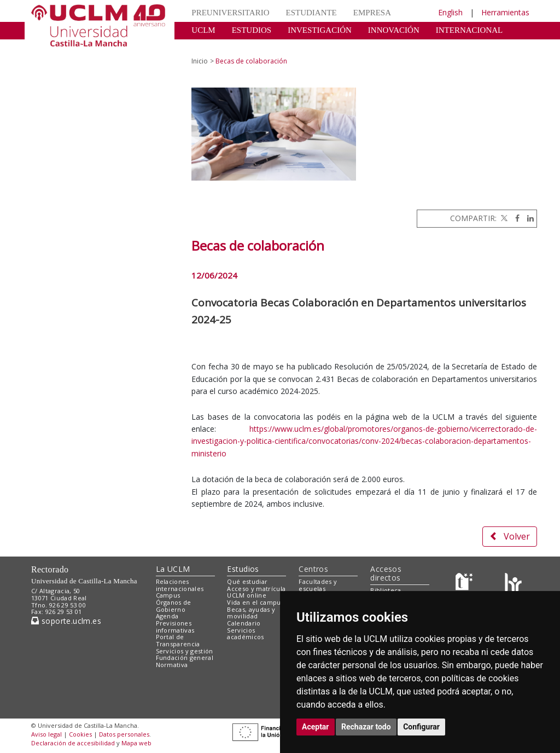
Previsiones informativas (175, 627)
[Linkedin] (528, 218)
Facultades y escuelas (318, 585)
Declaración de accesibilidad (73, 743)
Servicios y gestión (185, 651)
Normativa (172, 665)
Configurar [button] (421, 727)
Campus (168, 595)
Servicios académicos (245, 634)
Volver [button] (510, 536)
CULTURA (210, 47)
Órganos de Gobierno (174, 606)
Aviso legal (46, 734)
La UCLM (173, 569)
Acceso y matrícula (256, 589)
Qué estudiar (247, 581)
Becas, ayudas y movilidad (251, 613)
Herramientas (505, 12)
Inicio (200, 61)
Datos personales (124, 734)
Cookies (80, 734)
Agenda (167, 616)
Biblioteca (386, 590)
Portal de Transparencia (178, 640)
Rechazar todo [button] (366, 727)
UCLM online (247, 595)
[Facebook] (515, 218)
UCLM (203, 30)
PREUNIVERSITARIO (230, 13)
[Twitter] (503, 218)
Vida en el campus (255, 602)
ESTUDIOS (252, 30)
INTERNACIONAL (469, 30)
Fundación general (185, 658)
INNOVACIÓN (394, 30)
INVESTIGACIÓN (320, 30)
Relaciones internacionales (180, 585)
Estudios (243, 569)
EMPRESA (372, 13)
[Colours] (513, 584)
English (450, 12)
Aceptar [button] (316, 727)
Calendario (244, 623)
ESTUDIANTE (311, 13)
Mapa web (136, 743)
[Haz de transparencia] (466, 584)
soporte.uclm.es (66, 621)
